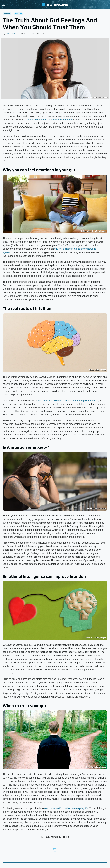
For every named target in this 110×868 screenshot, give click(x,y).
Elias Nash (10, 34)
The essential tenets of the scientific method (49, 120)
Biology (18, 14)
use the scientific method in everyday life (66, 808)
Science (7, 14)
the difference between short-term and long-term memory (68, 401)
